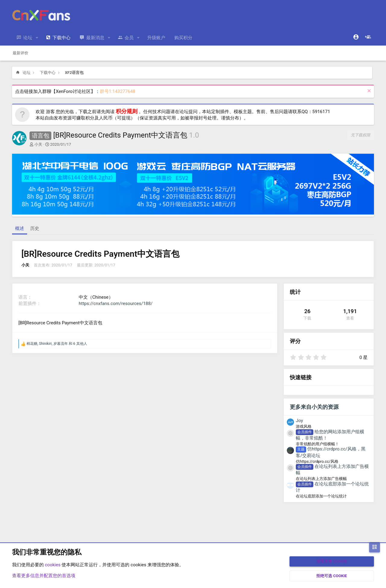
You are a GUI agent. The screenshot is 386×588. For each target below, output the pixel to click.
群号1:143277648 (118, 91)
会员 (129, 38)
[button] (37, 38)
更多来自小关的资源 (314, 407)
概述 (20, 228)
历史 (35, 228)
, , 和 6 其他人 (57, 344)
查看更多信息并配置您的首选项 (44, 576)
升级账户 (156, 38)
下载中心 (62, 38)
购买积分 (183, 38)
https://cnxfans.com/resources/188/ (116, 304)
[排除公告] (368, 92)
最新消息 (95, 38)
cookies (53, 565)
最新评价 (21, 53)
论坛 (28, 38)
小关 (38, 144)
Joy (299, 421)
